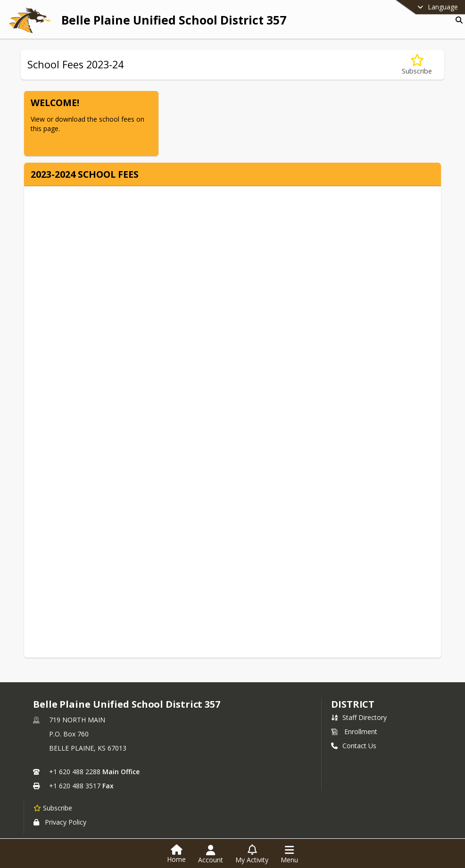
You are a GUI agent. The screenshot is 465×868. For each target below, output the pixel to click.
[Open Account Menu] (211, 854)
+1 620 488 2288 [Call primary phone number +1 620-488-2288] (75, 772)
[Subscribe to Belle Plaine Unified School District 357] (53, 808)
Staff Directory (359, 717)
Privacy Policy (60, 822)
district (353, 704)
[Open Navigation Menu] (289, 854)
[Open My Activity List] (252, 854)
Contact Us (354, 746)
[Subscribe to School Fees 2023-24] (417, 65)
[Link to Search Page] (457, 20)
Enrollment (354, 732)
